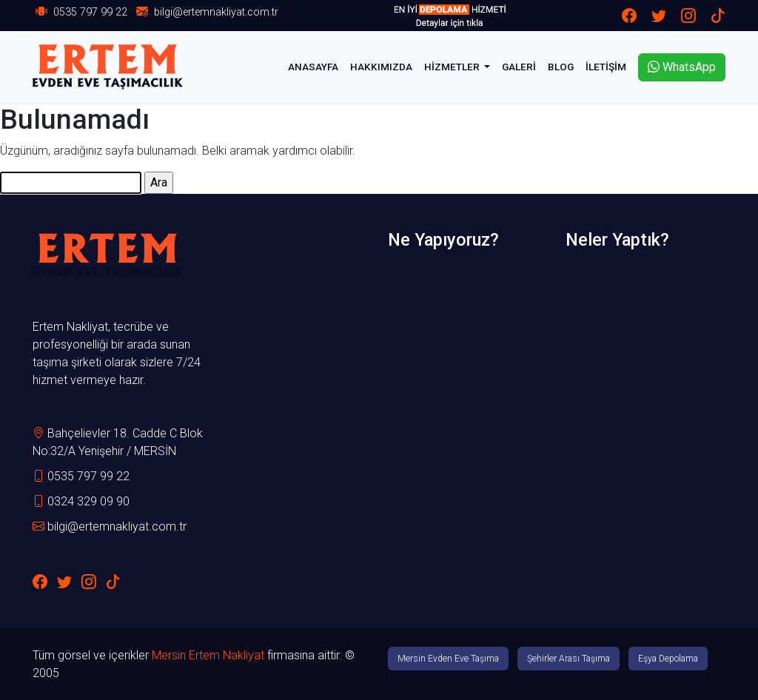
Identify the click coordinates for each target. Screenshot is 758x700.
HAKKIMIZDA (381, 67)
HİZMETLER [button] (453, 67)
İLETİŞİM (606, 67)
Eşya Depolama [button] (668, 659)
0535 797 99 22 (90, 12)
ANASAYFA (313, 67)
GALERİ (519, 67)
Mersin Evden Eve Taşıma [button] (448, 659)
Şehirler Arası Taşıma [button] (568, 659)
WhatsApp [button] (682, 67)
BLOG (561, 67)
